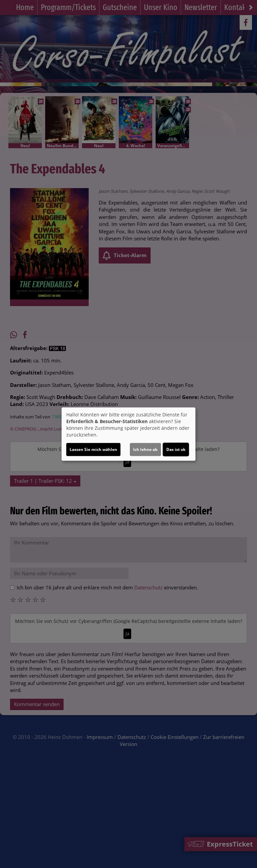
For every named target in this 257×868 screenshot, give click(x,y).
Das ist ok (176, 449)
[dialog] (128, 434)
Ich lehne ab (145, 449)
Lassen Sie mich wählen (93, 449)
